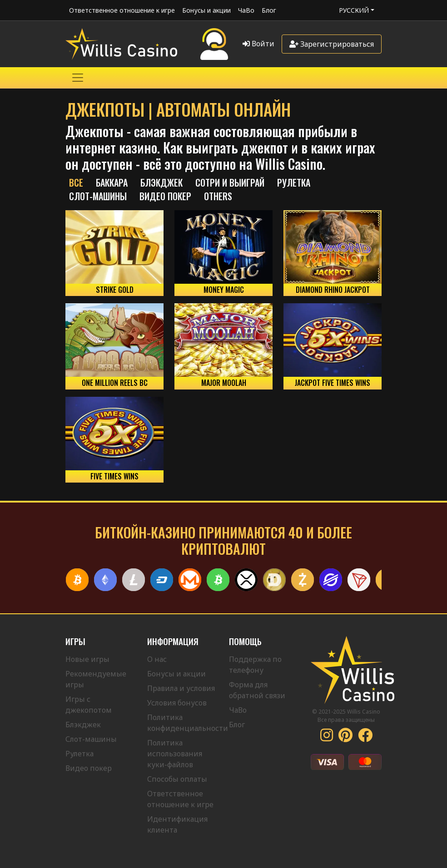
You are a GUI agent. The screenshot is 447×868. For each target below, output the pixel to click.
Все (76, 182)
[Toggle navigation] (78, 78)
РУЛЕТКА (294, 182)
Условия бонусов (177, 703)
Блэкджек (83, 725)
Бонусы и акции (206, 10)
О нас (157, 659)
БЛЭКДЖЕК (161, 182)
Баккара (112, 182)
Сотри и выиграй (230, 182)
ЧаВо (246, 10)
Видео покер (89, 768)
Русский (354, 10)
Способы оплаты (177, 779)
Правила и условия (181, 688)
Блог (269, 10)
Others (218, 196)
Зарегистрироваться (332, 44)
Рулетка (79, 754)
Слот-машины (98, 196)
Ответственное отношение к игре (122, 10)
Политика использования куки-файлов (175, 754)
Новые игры (87, 659)
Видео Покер (165, 196)
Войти (258, 44)
